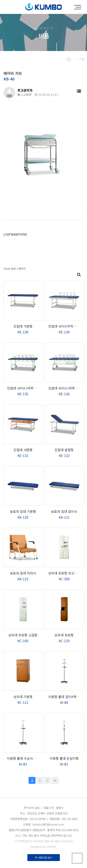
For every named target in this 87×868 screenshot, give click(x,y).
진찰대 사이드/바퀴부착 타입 (23, 388)
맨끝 (55, 780)
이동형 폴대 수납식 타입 (23, 758)
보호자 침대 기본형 (23, 511)
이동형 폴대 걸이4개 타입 (64, 697)
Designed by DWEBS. (44, 847)
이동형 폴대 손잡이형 (64, 758)
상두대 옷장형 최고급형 (64, 573)
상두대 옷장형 (64, 635)
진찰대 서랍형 (23, 450)
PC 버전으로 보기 (43, 857)
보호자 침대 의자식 (23, 573)
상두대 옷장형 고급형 (23, 635)
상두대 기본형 (23, 697)
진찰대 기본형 (23, 326)
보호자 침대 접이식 (64, 511)
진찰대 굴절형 (64, 450)
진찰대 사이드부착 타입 (64, 326)
